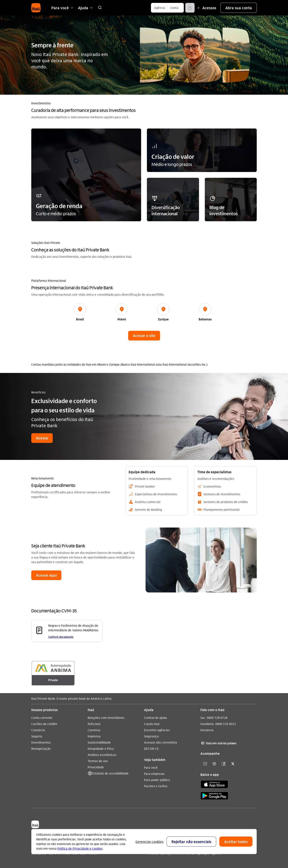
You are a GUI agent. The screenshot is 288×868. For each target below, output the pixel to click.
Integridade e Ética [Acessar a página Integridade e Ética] (101, 748)
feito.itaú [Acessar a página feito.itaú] (94, 724)
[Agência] (160, 8)
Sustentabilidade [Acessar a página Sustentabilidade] (99, 742)
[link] (100, 8)
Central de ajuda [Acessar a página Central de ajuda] (155, 718)
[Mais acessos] (206, 8)
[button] (239, 8)
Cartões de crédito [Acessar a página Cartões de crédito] (44, 724)
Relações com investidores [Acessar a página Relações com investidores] (106, 718)
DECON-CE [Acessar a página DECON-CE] (151, 748)
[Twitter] (233, 764)
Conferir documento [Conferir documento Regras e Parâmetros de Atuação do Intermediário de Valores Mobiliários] (61, 637)
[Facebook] (224, 764)
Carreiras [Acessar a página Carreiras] (94, 730)
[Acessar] (190, 8)
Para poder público (157, 780)
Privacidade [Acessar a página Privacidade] (96, 767)
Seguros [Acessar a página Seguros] (37, 736)
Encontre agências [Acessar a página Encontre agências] (157, 730)
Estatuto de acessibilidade (110, 773)
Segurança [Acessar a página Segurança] (151, 736)
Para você (151, 767)
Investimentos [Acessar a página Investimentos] (41, 742)
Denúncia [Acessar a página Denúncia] (207, 730)
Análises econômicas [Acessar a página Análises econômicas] (102, 755)
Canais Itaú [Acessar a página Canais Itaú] (152, 724)
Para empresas (154, 774)
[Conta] (174, 8)
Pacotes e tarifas (156, 786)
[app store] (214, 785)
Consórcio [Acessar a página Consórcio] (38, 730)
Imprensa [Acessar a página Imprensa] (94, 736)
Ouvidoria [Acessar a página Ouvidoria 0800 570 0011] (207, 724)
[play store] (214, 796)
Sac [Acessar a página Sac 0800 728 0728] (203, 718)
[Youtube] (214, 764)
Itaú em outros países (218, 743)
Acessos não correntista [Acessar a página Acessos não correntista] (161, 742)
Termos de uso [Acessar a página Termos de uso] (98, 761)
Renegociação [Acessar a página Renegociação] (41, 748)
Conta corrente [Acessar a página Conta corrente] (42, 718)
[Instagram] (205, 764)
